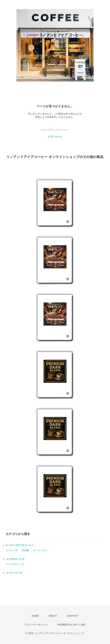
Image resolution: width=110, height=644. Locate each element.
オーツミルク (40, 550)
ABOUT (53, 616)
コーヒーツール (14, 573)
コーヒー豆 (12, 550)
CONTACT (72, 616)
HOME (35, 616)
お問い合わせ (55, 137)
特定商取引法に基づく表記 (72, 625)
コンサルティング (15, 559)
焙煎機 (25, 550)
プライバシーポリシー (36, 625)
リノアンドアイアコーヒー (20, 545)
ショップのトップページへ (55, 130)
